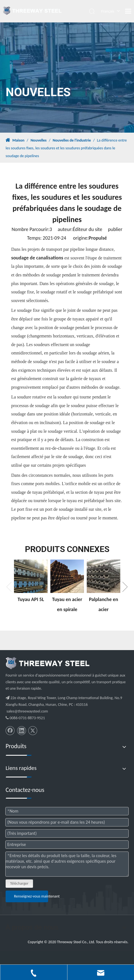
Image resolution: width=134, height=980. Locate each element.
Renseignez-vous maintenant (31, 896)
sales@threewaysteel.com (27, 711)
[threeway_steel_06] (48, 663)
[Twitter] (33, 731)
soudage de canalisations (37, 258)
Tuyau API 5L (31, 599)
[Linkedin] (22, 731)
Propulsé (98, 238)
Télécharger (19, 883)
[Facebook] (10, 731)
